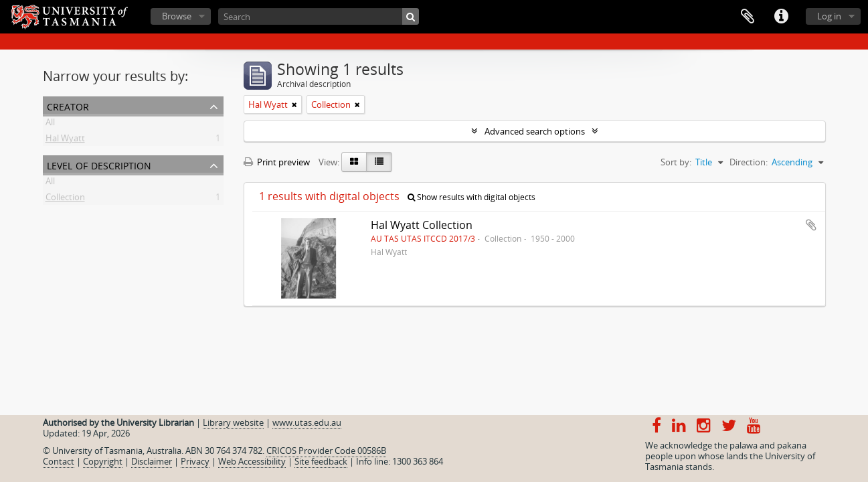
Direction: (749, 162)
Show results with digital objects (471, 197)
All (50, 125)
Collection (65, 199)
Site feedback (321, 461)
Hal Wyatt (65, 141)
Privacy (195, 461)
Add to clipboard (811, 225)
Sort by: (676, 162)
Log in (829, 16)
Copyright (103, 461)
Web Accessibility (252, 461)
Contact (59, 461)
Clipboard (748, 17)
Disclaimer (152, 461)
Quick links (781, 17)
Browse (177, 16)
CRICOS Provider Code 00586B (326, 451)
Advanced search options (535, 131)
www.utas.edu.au (307, 422)
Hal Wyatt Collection (422, 225)
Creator (68, 105)
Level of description (99, 164)
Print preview (277, 162)
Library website (233, 422)
